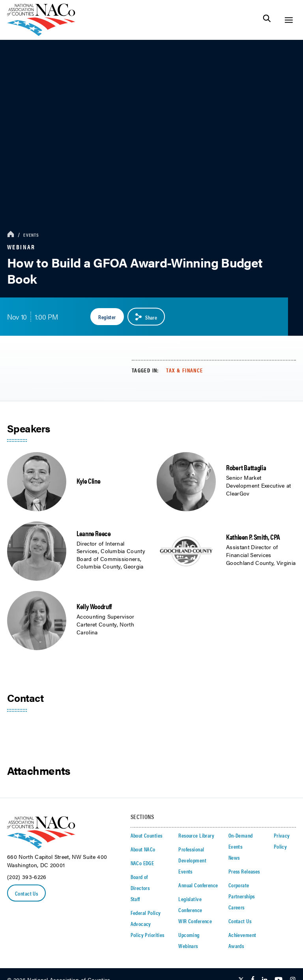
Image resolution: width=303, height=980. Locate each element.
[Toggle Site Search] (267, 20)
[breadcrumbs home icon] (11, 235)
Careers (237, 907)
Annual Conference (198, 885)
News (234, 857)
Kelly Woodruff (94, 606)
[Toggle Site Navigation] (289, 20)
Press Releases (244, 871)
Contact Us (26, 893)
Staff (135, 899)
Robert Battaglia (246, 467)
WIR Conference (195, 921)
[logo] (41, 34)
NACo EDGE (142, 863)
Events (31, 235)
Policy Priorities (148, 935)
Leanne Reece (94, 533)
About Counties (147, 835)
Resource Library (196, 835)
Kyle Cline (88, 481)
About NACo (143, 849)
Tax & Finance (184, 370)
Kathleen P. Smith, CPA (253, 537)
